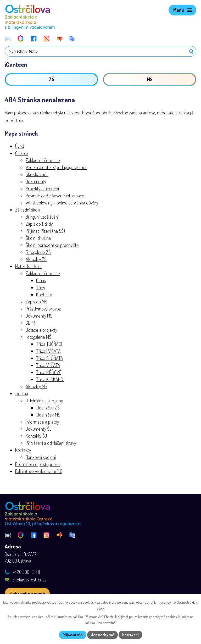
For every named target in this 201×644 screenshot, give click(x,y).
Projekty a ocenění (42, 188)
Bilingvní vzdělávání (42, 217)
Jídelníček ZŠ (48, 408)
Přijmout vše (73, 635)
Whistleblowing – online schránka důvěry (62, 203)
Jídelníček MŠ (48, 415)
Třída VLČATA (48, 365)
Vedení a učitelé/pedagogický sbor (56, 167)
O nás (41, 280)
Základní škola (28, 210)
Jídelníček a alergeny (44, 401)
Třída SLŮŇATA (50, 358)
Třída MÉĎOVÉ (49, 372)
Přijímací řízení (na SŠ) (45, 231)
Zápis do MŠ (36, 302)
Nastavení (130, 635)
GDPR (30, 323)
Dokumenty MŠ (39, 316)
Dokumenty (36, 181)
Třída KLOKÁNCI (50, 379)
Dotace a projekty (41, 330)
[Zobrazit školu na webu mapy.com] (27, 594)
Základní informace (43, 160)
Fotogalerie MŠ (38, 337)
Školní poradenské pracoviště (52, 245)
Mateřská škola (28, 266)
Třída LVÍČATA (48, 351)
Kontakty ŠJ (36, 436)
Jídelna (22, 393)
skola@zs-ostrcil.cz (30, 580)
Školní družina (38, 238)
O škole (22, 153)
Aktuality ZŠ (36, 259)
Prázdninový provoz (43, 309)
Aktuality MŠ (36, 386)
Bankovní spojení (41, 457)
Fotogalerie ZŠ (38, 252)
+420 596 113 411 (26, 572)
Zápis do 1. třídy (39, 224)
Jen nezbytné (102, 635)
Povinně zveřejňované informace (55, 196)
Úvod (20, 146)
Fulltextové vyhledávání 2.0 (39, 471)
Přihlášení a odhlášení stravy (51, 443)
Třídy (41, 287)
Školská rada (37, 174)
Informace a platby (42, 422)
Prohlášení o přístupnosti (37, 464)
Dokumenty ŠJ (39, 429)
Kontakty (44, 295)
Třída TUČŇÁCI (49, 344)
